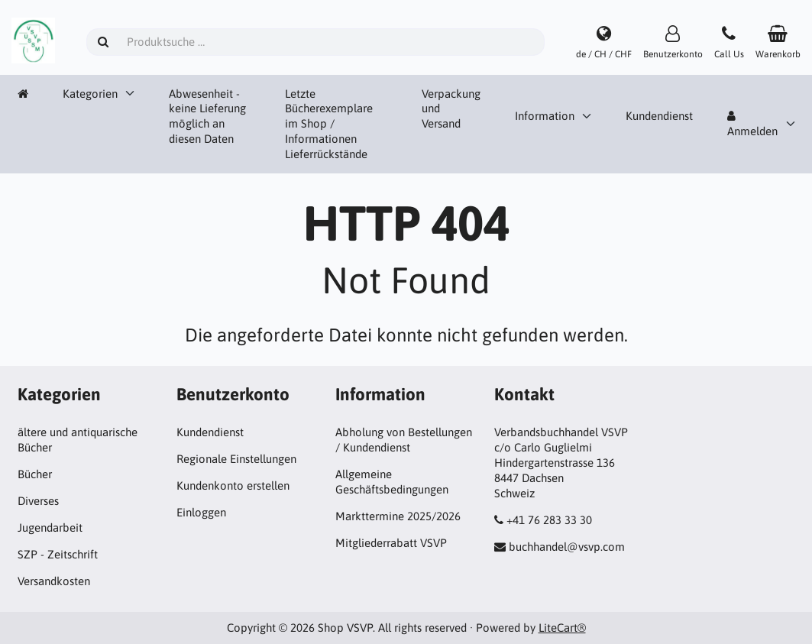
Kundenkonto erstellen (233, 485)
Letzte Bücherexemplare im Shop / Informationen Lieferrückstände (329, 124)
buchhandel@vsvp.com (567, 547)
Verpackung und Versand (451, 109)
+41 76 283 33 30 (549, 520)
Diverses (38, 501)
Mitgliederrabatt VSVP (391, 543)
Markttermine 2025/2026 (398, 516)
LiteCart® (562, 628)
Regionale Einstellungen (236, 459)
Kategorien (90, 94)
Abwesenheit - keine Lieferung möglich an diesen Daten (207, 117)
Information (545, 116)
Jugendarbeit (50, 527)
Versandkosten (54, 581)
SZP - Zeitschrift (58, 554)
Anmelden (752, 124)
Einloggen (201, 512)
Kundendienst (659, 116)
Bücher (35, 474)
